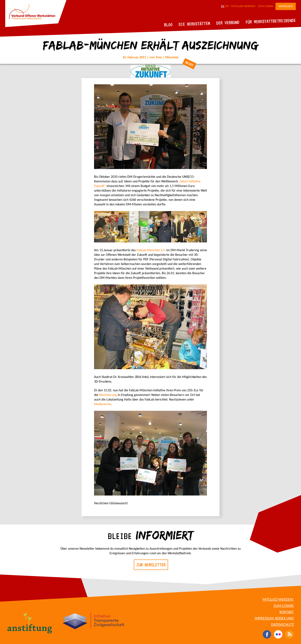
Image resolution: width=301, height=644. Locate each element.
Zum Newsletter (151, 565)
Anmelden (286, 6)
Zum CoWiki (266, 6)
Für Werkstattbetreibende (271, 21)
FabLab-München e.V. (151, 250)
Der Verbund (228, 23)
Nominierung (108, 395)
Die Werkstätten (195, 24)
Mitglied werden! (244, 6)
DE (223, 6)
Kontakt (287, 612)
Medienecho (103, 404)
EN (227, 6)
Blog (168, 25)
